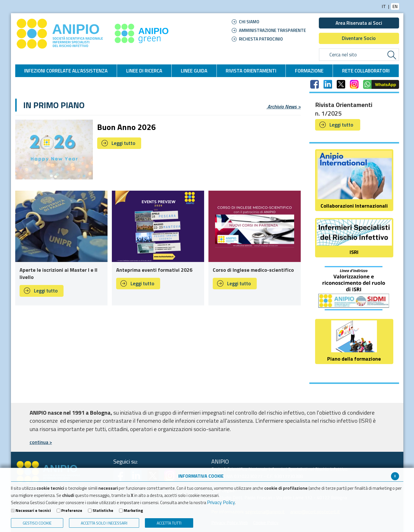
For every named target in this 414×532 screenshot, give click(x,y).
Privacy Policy (221, 502)
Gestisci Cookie (37, 523)
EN (395, 6)
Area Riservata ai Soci (359, 23)
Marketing (133, 510)
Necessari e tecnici (33, 510)
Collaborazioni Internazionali (354, 180)
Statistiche (103, 510)
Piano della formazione (354, 341)
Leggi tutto (123, 143)
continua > (41, 442)
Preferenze (72, 510)
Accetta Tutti (169, 523)
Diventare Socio (359, 38)
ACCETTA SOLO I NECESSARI (104, 523)
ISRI (354, 238)
